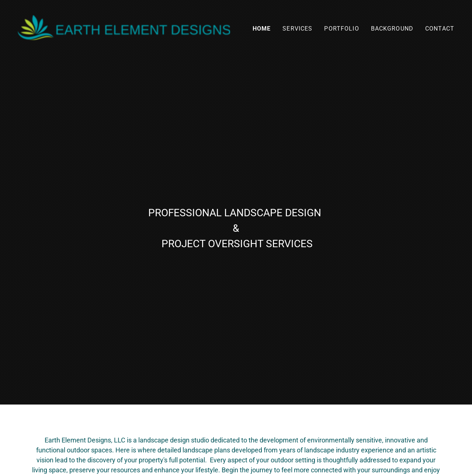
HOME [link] (262, 29)
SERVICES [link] (297, 29)
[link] (124, 27)
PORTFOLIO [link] (341, 29)
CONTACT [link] (440, 29)
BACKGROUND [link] (392, 29)
